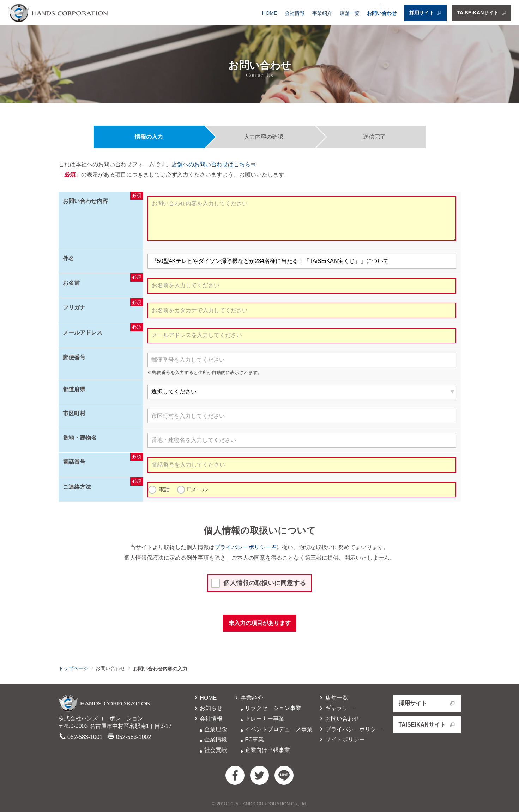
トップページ (73, 669)
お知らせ (208, 708)
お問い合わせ (382, 13)
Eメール (197, 489)
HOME (270, 13)
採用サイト (426, 13)
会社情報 (295, 13)
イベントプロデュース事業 (279, 729)
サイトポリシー (341, 739)
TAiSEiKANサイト (482, 13)
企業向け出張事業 (267, 750)
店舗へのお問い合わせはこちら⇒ (214, 164)
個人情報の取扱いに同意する (265, 583)
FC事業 (254, 739)
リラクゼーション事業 (273, 708)
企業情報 (216, 739)
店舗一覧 (350, 13)
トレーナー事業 (265, 719)
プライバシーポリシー (246, 547)
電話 (164, 489)
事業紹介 (322, 13)
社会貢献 (216, 750)
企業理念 (216, 729)
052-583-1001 (85, 737)
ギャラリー (336, 708)
